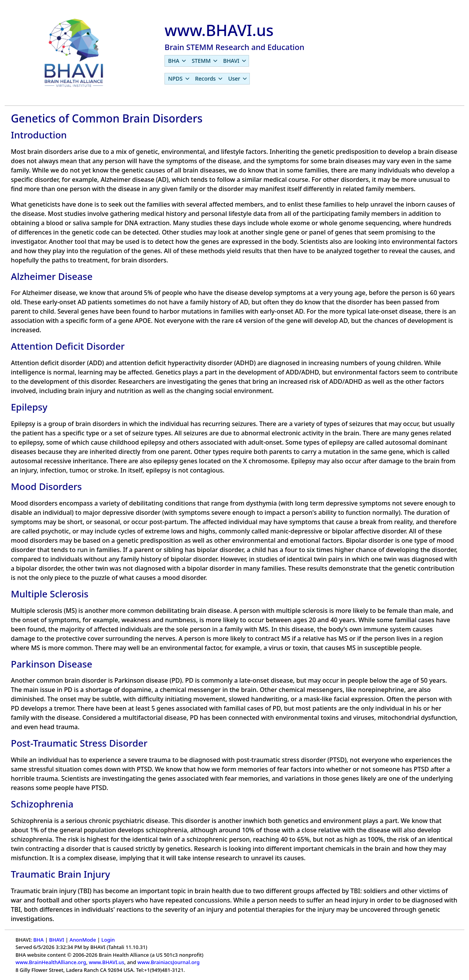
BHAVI (56, 940)
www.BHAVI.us (106, 962)
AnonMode (83, 940)
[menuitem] (177, 61)
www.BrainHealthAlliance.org (51, 962)
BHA (39, 940)
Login (108, 940)
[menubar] (207, 61)
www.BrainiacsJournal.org (168, 962)
